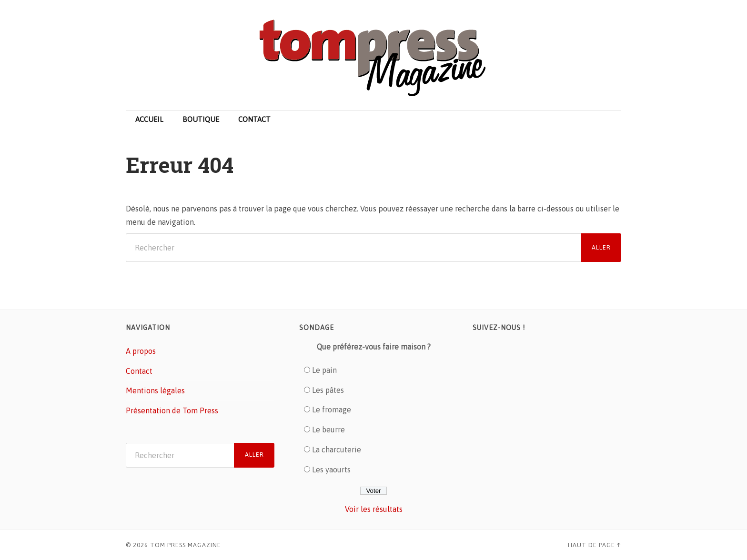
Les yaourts (331, 470)
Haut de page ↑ (595, 545)
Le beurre (328, 430)
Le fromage (332, 410)
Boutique (201, 119)
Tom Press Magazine (186, 545)
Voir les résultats (374, 509)
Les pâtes (328, 390)
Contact (254, 119)
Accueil (149, 119)
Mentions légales (155, 390)
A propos (141, 351)
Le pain (324, 370)
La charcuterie (337, 450)
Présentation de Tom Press (172, 410)
